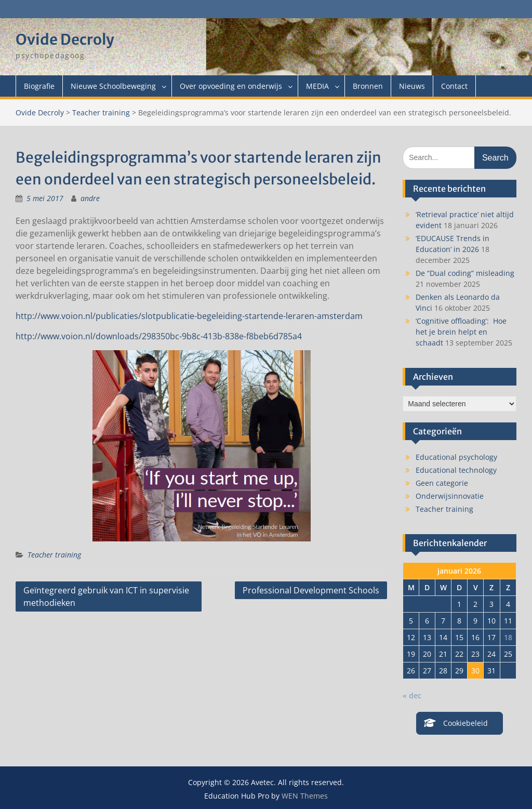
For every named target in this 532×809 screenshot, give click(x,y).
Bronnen (368, 86)
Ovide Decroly (65, 39)
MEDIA (317, 86)
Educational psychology (456, 457)
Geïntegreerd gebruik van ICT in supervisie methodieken (106, 596)
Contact (454, 86)
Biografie (39, 86)
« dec (412, 695)
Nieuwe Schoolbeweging (113, 86)
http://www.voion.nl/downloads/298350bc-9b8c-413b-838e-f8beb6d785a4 (159, 336)
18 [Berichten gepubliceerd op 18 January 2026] (508, 637)
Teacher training (101, 112)
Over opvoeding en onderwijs (231, 86)
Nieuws (412, 86)
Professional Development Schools (311, 590)
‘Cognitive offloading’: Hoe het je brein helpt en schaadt (461, 332)
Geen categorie (442, 483)
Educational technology (456, 470)
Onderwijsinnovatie (450, 496)
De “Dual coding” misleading (465, 273)
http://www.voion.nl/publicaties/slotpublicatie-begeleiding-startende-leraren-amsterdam (189, 316)
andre (90, 198)
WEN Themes (305, 796)
